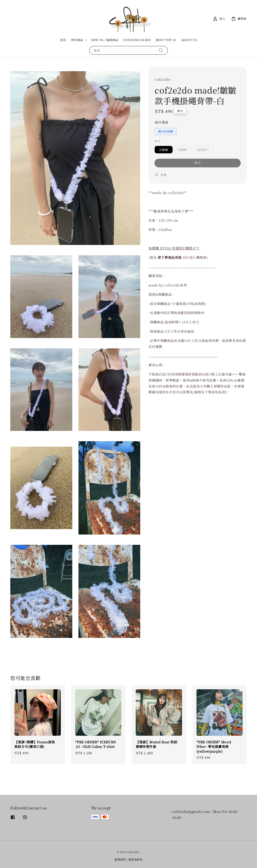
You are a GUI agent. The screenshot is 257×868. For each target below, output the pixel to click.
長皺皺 (164, 150)
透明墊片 (203, 150)
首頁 (63, 40)
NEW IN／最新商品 (105, 40)
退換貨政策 (135, 859)
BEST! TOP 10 (166, 40)
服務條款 (120, 859)
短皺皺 (183, 150)
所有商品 (77, 40)
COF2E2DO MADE (137, 40)
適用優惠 (161, 122)
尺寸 (157, 141)
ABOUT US (189, 40)
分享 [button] (161, 175)
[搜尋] (161, 50)
